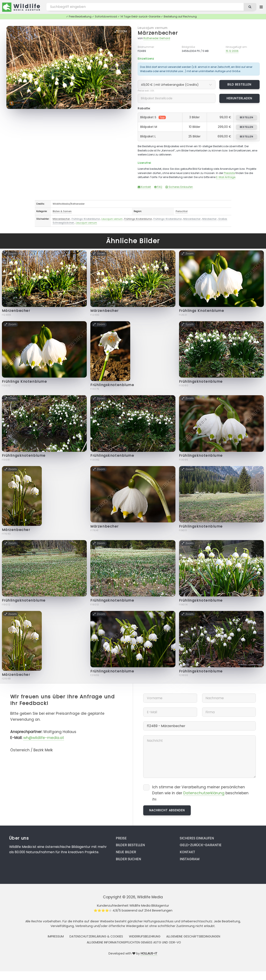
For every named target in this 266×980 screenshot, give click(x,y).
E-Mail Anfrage (226, 177)
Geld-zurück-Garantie (201, 845)
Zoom (121, 31)
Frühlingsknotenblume (112, 385)
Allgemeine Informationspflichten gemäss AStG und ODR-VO (134, 942)
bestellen (246, 117)
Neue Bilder (126, 852)
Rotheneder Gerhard (157, 38)
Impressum (56, 936)
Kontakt (144, 187)
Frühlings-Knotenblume (86, 219)
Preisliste (229, 173)
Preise (121, 838)
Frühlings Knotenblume (138, 219)
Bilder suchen (128, 859)
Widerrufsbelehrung (145, 936)
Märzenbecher (158, 33)
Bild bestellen (239, 84)
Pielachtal (182, 211)
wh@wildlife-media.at (44, 738)
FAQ (158, 187)
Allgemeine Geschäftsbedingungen (193, 936)
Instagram (189, 859)
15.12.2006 (232, 51)
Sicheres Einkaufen (179, 187)
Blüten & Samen (62, 211)
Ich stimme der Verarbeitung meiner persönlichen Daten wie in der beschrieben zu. (200, 793)
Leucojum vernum (153, 28)
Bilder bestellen (130, 845)
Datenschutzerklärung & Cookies (96, 936)
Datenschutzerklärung (204, 793)
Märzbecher (209, 219)
